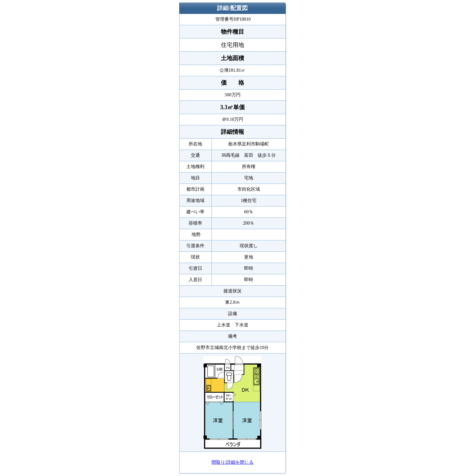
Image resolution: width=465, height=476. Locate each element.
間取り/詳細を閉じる (232, 462)
